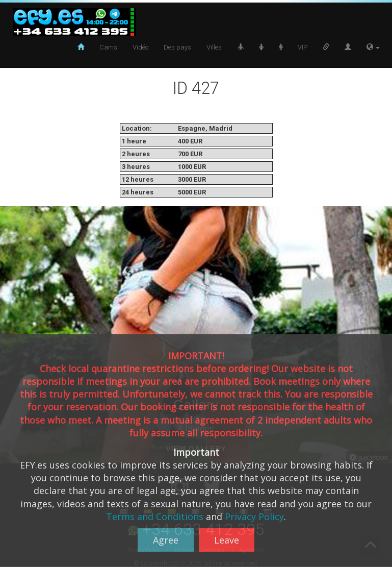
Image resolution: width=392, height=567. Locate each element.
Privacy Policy (254, 516)
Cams (108, 47)
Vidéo (140, 47)
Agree (166, 540)
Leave (227, 540)
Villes (214, 47)
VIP (303, 47)
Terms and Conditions (155, 516)
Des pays (177, 47)
